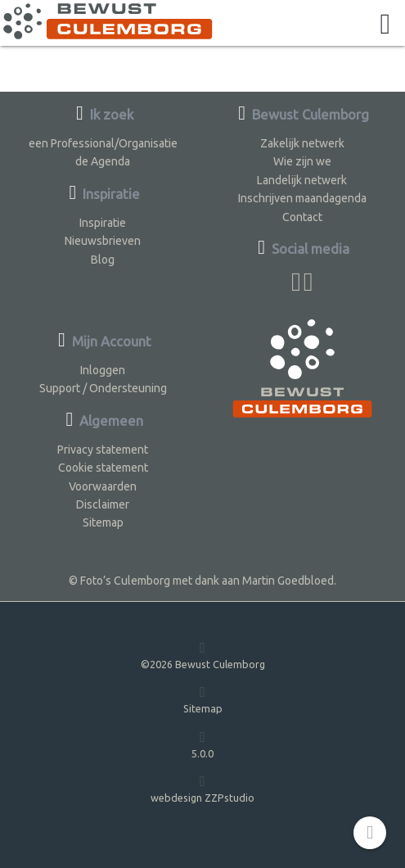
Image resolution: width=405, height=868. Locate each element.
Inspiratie (103, 223)
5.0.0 (202, 744)
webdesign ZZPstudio (202, 788)
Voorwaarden (103, 486)
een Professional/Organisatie (103, 143)
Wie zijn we (302, 161)
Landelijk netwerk (302, 180)
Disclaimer (103, 504)
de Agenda (103, 161)
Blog (103, 260)
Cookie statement (103, 468)
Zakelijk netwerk (302, 143)
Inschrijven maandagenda (302, 198)
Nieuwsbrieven (103, 241)
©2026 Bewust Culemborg (203, 655)
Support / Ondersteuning (103, 388)
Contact (302, 217)
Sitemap (103, 522)
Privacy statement (103, 450)
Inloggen (103, 370)
